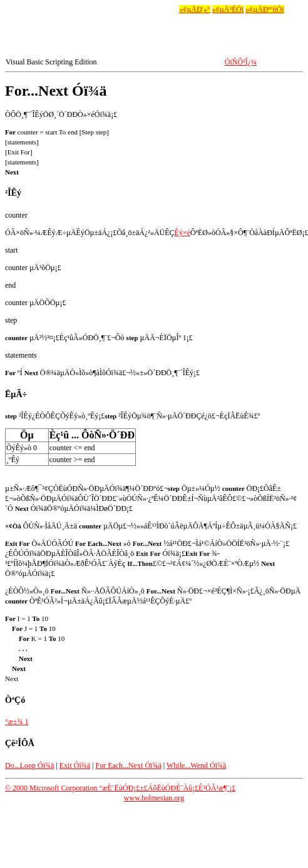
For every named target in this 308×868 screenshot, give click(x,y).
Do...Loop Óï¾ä (29, 765)
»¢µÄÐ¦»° (194, 9)
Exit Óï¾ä (75, 765)
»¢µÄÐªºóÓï (264, 9)
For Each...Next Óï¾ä (128, 765)
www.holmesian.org (154, 798)
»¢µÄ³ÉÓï (228, 9)
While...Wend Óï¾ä (196, 765)
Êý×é (182, 233)
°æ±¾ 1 (17, 722)
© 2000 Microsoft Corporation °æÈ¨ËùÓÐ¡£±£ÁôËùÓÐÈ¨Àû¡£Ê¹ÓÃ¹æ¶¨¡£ (120, 788)
